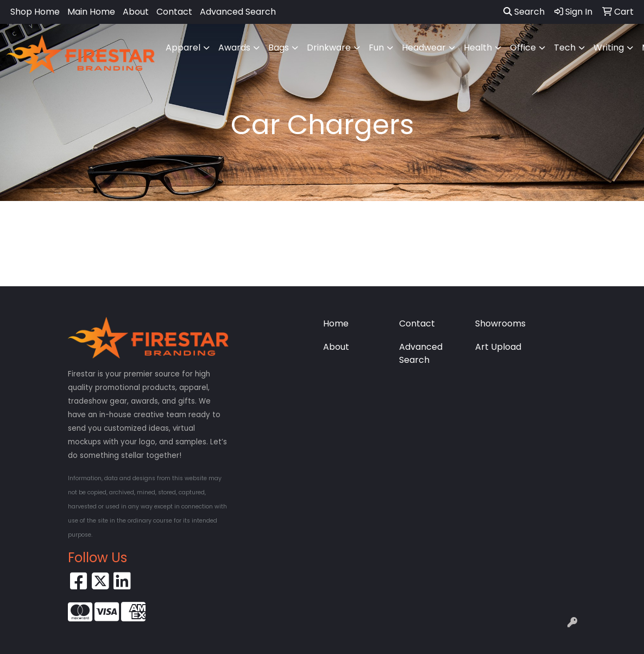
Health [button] (478, 48)
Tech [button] (565, 48)
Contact (174, 12)
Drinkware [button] (329, 48)
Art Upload (498, 347)
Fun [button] (376, 48)
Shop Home (35, 12)
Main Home (91, 12)
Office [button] (523, 48)
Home (336, 323)
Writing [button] (609, 48)
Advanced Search (238, 12)
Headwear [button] (424, 48)
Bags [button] (279, 48)
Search (524, 12)
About (136, 12)
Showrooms (500, 323)
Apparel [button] (183, 48)
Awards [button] (234, 48)
